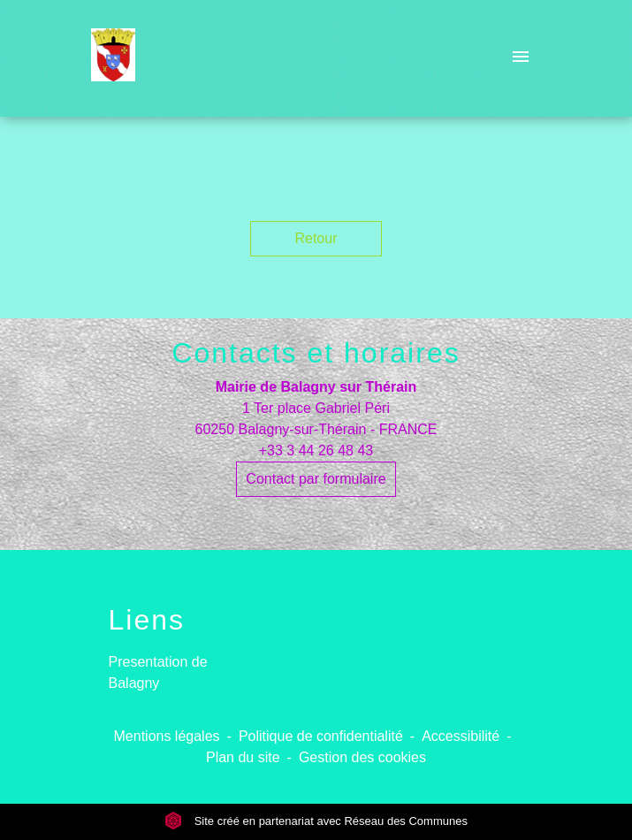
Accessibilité (461, 736)
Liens (147, 620)
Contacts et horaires (316, 353)
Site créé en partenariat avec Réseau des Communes (316, 821)
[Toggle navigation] (521, 58)
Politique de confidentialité (321, 736)
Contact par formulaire (316, 479)
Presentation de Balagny (158, 672)
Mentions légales (167, 736)
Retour (316, 238)
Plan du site (243, 757)
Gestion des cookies (362, 757)
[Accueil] (114, 58)
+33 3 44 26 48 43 (316, 451)
